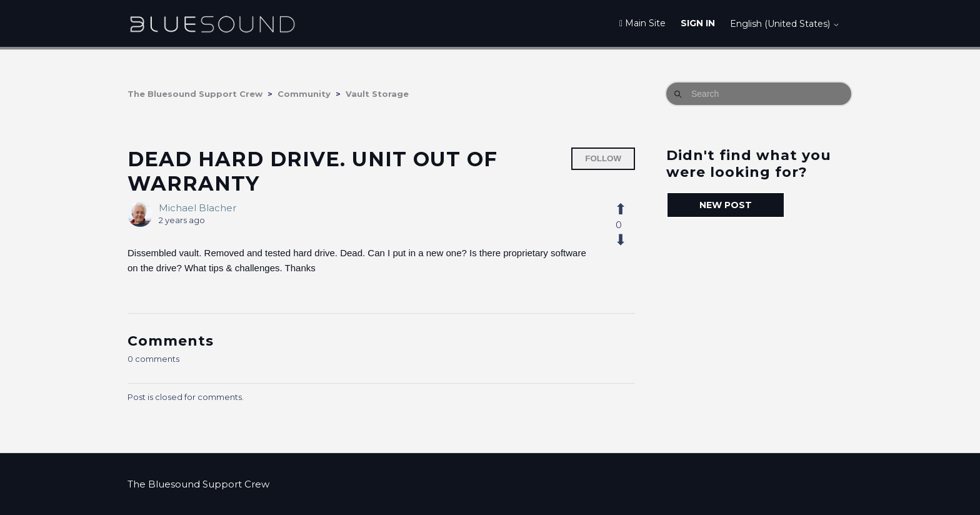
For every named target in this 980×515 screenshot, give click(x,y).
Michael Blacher (197, 208)
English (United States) (785, 24)
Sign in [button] (698, 23)
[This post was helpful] (627, 209)
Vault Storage (377, 94)
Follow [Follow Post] (603, 158)
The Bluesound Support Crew (195, 94)
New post (726, 205)
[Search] (759, 94)
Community (304, 94)
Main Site (642, 23)
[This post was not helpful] (627, 240)
